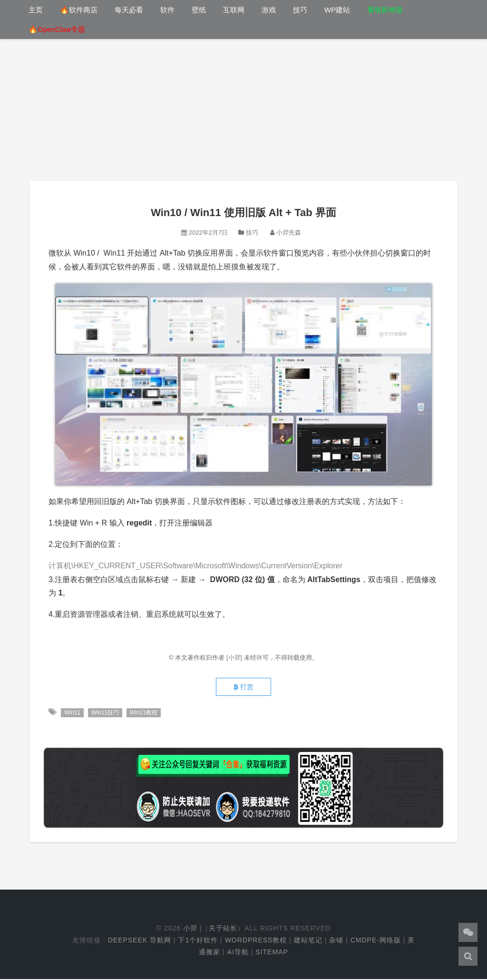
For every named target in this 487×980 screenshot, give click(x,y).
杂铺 (336, 941)
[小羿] (235, 658)
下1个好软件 (198, 941)
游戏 (269, 10)
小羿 (190, 929)
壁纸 (199, 10)
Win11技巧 (106, 713)
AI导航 (238, 953)
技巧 (300, 10)
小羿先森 (289, 233)
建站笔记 (308, 941)
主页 (36, 10)
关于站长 (223, 929)
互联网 (234, 10)
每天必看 (129, 10)
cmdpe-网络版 (376, 941)
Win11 (72, 713)
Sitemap (272, 953)
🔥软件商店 (79, 10)
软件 (167, 10)
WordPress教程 (256, 941)
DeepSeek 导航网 (140, 941)
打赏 (243, 688)
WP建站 (337, 10)
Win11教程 (144, 713)
